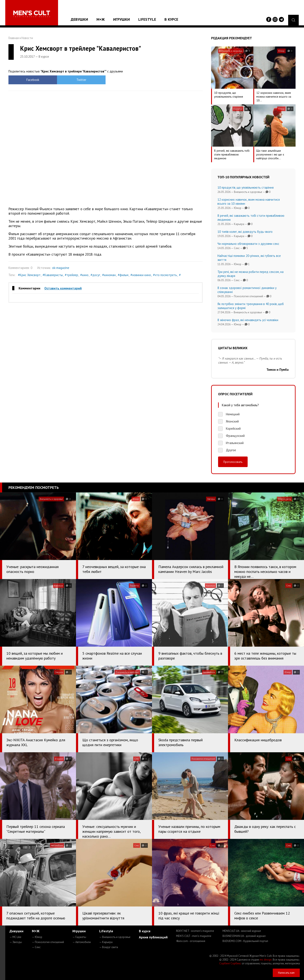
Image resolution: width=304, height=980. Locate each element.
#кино (84, 275)
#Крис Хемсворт (29, 275)
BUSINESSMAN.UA (244, 936)
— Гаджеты (79, 937)
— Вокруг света (109, 947)
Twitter (81, 80)
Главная (14, 38)
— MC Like (15, 937)
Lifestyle (147, 19)
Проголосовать (233, 462)
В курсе (171, 19)
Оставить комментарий (63, 288)
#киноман (109, 275)
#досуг (95, 275)
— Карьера (106, 942)
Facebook (33, 80)
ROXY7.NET (195, 931)
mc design (266, 960)
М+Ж (101, 19)
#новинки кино (141, 275)
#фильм (123, 275)
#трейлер (71, 275)
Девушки (79, 19)
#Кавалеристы (53, 275)
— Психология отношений (48, 942)
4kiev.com (191, 941)
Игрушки (121, 19)
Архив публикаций (153, 937)
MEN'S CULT (194, 936)
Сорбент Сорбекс (230, 963)
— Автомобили (82, 942)
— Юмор (37, 937)
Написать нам (286, 973)
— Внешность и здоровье (115, 937)
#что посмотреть (165, 275)
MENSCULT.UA (242, 931)
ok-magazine (61, 268)
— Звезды (16, 942)
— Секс (36, 947)
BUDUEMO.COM (245, 941)
